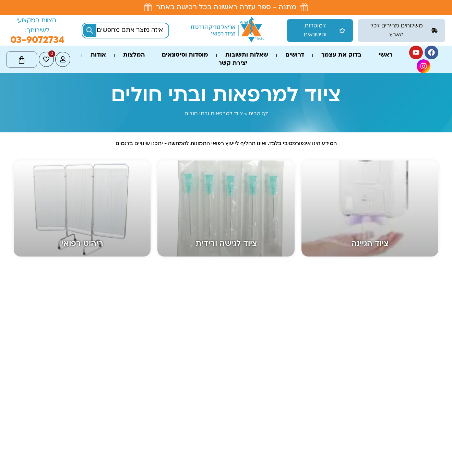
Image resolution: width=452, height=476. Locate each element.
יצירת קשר (233, 63)
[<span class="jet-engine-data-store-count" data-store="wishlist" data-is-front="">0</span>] (46, 59)
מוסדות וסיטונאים (185, 55)
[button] (401, 31)
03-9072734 (37, 40)
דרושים (295, 55)
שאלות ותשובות (247, 55)
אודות (98, 55)
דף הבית (258, 114)
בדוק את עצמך (341, 55)
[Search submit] (90, 30)
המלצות (134, 55)
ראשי (386, 55)
